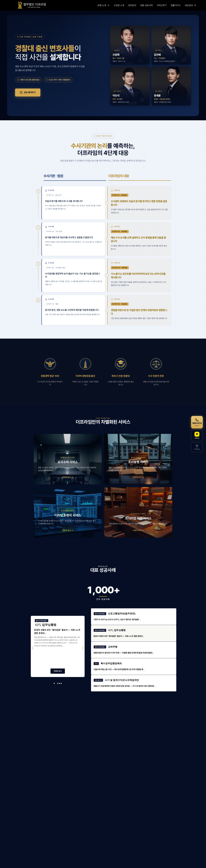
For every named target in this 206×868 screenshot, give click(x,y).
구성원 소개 (119, 5)
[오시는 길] (197, 447)
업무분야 (132, 5)
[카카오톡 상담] (197, 435)
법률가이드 (176, 5)
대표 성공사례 (146, 5)
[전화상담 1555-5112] (197, 422)
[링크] (32, 5)
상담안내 (190, 5)
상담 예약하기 (28, 92)
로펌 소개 (104, 5)
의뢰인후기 (162, 5)
